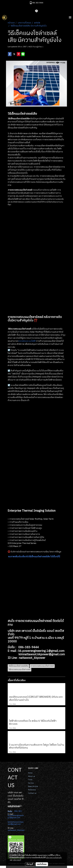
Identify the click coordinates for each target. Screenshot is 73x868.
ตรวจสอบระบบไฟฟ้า (27, 341)
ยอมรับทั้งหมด (42, 864)
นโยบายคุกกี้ (17, 860)
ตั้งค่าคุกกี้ (30, 864)
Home (30, 773)
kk (9, 816)
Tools (30, 780)
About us (32, 776)
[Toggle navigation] (70, 18)
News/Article (33, 786)
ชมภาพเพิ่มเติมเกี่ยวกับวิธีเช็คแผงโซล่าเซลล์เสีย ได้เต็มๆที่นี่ (34, 557)
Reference (32, 790)
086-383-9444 (15, 812)
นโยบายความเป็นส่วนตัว (54, 858)
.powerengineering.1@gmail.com (16, 817)
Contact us (32, 793)
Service (31, 783)
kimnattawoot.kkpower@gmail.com (16, 823)
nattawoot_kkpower (16, 830)
